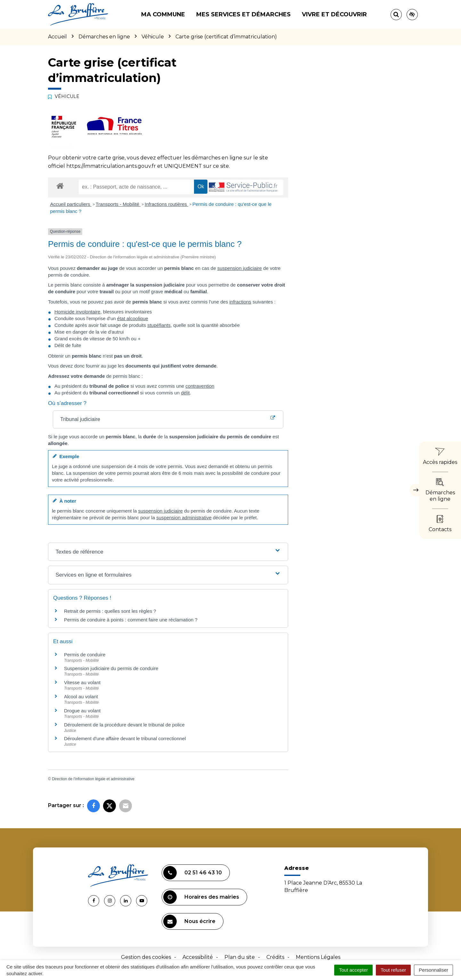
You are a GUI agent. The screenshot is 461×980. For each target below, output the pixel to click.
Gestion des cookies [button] (146, 957)
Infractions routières (166, 204)
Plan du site (240, 957)
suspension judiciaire (240, 268)
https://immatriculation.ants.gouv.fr (111, 166)
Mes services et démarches (243, 14)
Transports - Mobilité (118, 204)
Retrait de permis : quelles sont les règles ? (110, 611)
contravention (200, 386)
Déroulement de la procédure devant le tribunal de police (124, 725)
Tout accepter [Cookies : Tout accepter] (353, 970)
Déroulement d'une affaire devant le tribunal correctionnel (125, 738)
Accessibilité (198, 957)
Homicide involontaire (77, 312)
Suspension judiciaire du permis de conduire (111, 668)
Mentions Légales (318, 957)
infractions (240, 302)
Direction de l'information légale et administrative (93, 779)
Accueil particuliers (71, 204)
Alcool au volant (81, 697)
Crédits (275, 957)
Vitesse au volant (83, 682)
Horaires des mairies (201, 897)
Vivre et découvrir (334, 14)
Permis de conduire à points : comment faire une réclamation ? (131, 620)
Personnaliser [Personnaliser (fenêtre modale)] (433, 970)
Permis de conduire (85, 655)
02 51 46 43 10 (193, 873)
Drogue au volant (82, 711)
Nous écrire (189, 921)
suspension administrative (184, 518)
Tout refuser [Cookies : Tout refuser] (393, 970)
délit (185, 393)
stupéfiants (159, 325)
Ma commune (163, 14)
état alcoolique (133, 318)
